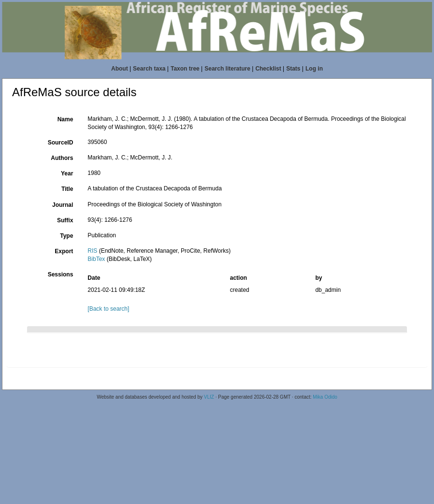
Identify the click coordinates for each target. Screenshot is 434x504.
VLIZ (209, 397)
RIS (92, 251)
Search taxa (149, 69)
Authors (62, 158)
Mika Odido (325, 397)
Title (67, 189)
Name (65, 119)
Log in (314, 69)
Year (67, 173)
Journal (63, 205)
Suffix (65, 220)
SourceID (61, 143)
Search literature (227, 69)
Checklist (268, 69)
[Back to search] (108, 309)
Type (66, 236)
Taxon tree (185, 69)
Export (64, 251)
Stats (293, 69)
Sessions (61, 274)
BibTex (96, 259)
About (120, 69)
